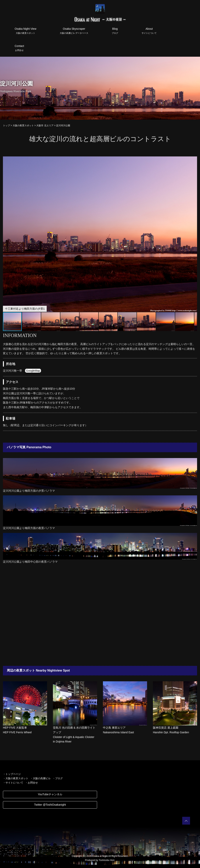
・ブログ (58, 778)
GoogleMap (33, 371)
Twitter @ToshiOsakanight (50, 805)
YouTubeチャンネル (50, 794)
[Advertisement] (100, 615)
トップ (6, 126)
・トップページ (12, 774)
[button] (194, 160)
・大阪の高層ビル (40, 778)
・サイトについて (13, 783)
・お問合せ (32, 783)
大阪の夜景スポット (23, 126)
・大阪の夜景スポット (16, 778)
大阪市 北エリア (45, 126)
